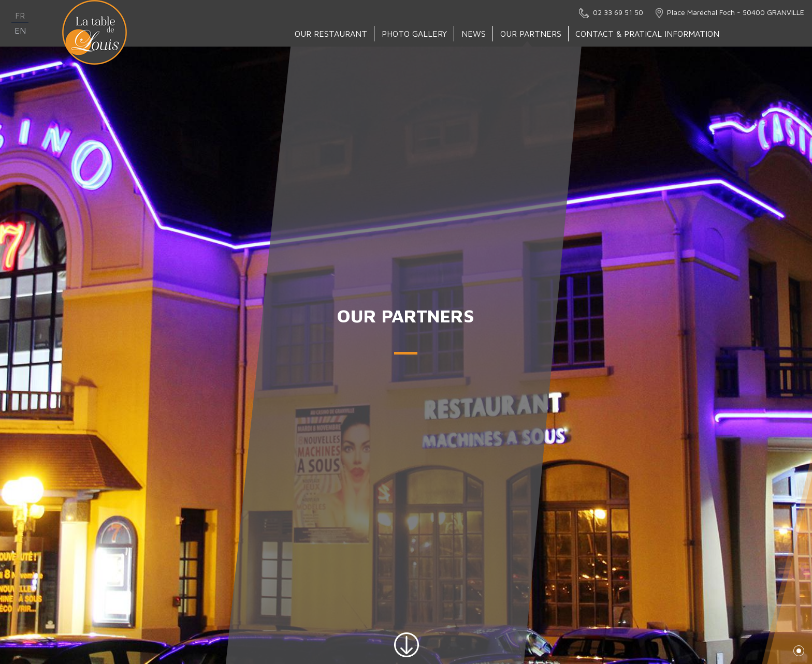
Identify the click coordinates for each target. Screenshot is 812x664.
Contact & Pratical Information (648, 34)
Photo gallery (415, 34)
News (474, 34)
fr (20, 16)
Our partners (531, 34)
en (20, 31)
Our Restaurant (331, 34)
